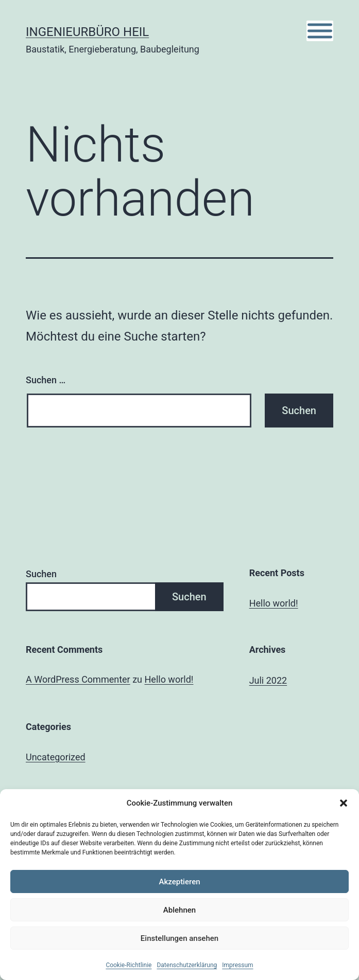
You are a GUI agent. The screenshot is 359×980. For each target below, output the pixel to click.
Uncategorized (56, 757)
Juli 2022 (268, 680)
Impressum (237, 965)
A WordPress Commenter (78, 679)
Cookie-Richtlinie (129, 965)
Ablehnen (179, 910)
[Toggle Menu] (320, 31)
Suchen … (46, 380)
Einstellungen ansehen (179, 938)
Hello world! (274, 603)
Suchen (41, 574)
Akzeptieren (179, 882)
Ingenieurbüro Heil (87, 32)
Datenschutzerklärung (187, 965)
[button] (344, 803)
